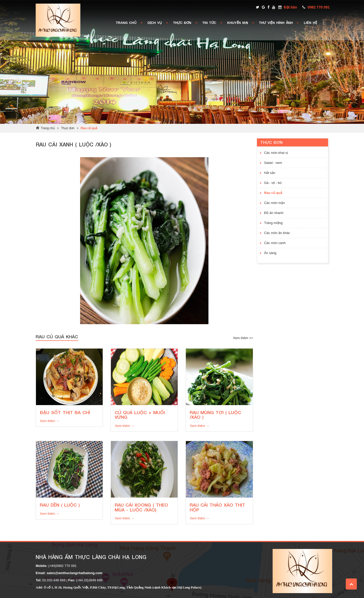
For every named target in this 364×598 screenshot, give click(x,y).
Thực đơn (68, 128)
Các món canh (275, 243)
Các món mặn (275, 203)
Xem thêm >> (243, 338)
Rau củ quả (89, 128)
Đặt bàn (290, 7)
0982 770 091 (319, 7)
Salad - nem (273, 163)
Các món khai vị (276, 153)
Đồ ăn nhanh (274, 213)
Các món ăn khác (277, 233)
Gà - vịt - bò (273, 183)
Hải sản (270, 173)
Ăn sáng (270, 253)
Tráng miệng (273, 223)
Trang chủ (48, 128)
